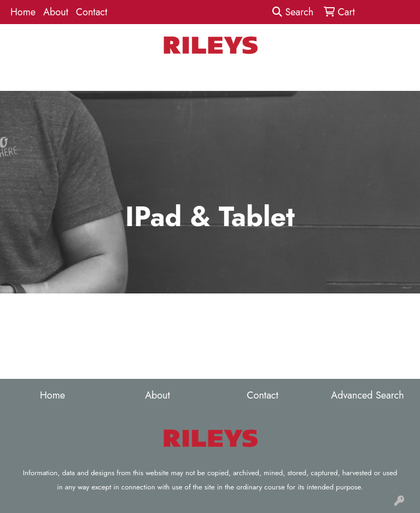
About (56, 12)
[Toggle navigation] (17, 79)
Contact (92, 12)
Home (23, 12)
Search (293, 12)
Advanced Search (367, 395)
